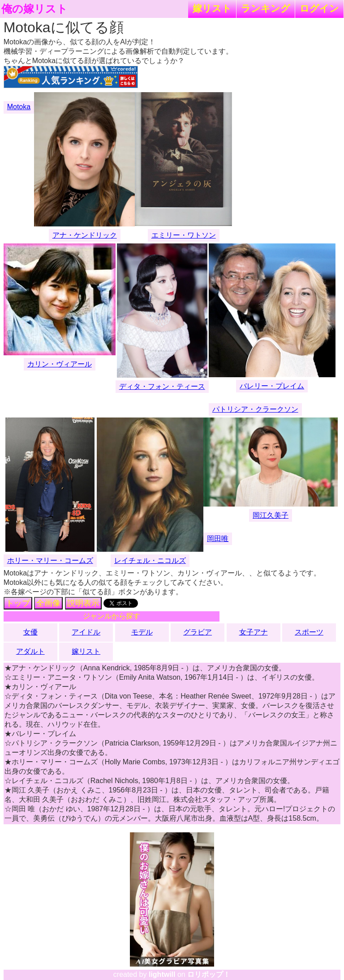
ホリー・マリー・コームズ (50, 560)
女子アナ (254, 632)
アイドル (86, 632)
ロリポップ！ (209, 974)
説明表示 (83, 603)
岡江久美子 (271, 515)
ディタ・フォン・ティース (162, 386)
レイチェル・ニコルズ (150, 560)
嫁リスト (212, 8)
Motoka (19, 107)
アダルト (30, 651)
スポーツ (309, 632)
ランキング (266, 8)
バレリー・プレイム (272, 386)
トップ (18, 603)
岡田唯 (218, 539)
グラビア (198, 632)
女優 (30, 632)
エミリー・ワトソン (184, 235)
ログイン (319, 8)
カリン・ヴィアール (60, 364)
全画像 (48, 603)
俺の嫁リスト (34, 9)
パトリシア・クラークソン (255, 409)
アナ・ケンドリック (85, 235)
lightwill (162, 974)
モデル (142, 632)
